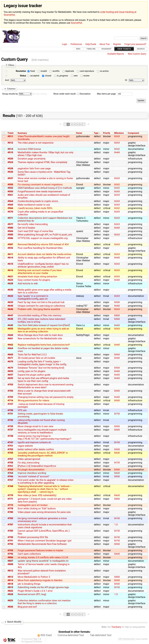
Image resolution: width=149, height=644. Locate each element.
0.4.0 (117, 152)
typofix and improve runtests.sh (34, 442)
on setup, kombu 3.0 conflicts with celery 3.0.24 (43, 557)
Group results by (10, 94)
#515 (10, 152)
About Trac (105, 44)
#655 (10, 329)
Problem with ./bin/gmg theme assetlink (39, 309)
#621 (10, 277)
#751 (10, 446)
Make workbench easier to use (34, 205)
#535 (10, 172)
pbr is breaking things (29, 584)
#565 (10, 205)
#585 (10, 235)
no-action (104, 71)
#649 (10, 325)
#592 (10, 248)
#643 (10, 306)
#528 (10, 168)
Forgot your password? (135, 44)
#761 (10, 466)
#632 (10, 296)
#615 (10, 264)
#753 (10, 449)
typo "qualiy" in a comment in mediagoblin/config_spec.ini (33, 297)
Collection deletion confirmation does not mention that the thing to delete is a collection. (44, 602)
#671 (10, 358)
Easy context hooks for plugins (34, 280)
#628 (10, 284)
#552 (10, 188)
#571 (10, 218)
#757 (10, 459)
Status (23, 76)
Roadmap (106, 49)
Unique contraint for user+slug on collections (41, 306)
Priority (107, 133)
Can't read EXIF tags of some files (35, 231)
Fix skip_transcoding (29, 463)
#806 (10, 557)
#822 (10, 591)
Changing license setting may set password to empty (46, 397)
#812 (10, 571)
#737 (10, 430)
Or (126, 80)
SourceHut (76, 23)
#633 (10, 302)
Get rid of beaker (26, 228)
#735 (10, 426)
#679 (10, 368)
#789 (10, 531)
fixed (33, 71)
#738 (10, 436)
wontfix (56, 71)
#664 (10, 348)
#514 (10, 149)
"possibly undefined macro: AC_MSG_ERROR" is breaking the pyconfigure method (43, 454)
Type (96, 133)
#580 (10, 228)
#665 (10, 355)
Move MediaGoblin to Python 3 (34, 577)
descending (41, 94)
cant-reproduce (87, 71)
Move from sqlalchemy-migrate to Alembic (40, 580)
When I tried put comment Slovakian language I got (45, 541)
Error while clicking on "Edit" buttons (37, 509)
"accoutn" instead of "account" (34, 476)
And (7, 80)
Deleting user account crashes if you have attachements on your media (40, 272)
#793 (10, 550)
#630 (10, 290)
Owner (79, 133)
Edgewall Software (33, 642)
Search (141, 49)
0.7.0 (117, 414)
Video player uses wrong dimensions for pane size (44, 512)
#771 (10, 499)
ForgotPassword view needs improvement (40, 192)
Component (133, 133)
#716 (10, 400)
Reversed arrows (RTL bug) (32, 594)
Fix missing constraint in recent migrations (40, 185)
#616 (10, 270)
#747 (10, 442)
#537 (10, 178)
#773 (10, 505)
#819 (10, 587)
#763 (10, 470)
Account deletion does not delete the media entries (45, 254)
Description (84, 94)
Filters (11, 65)
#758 (10, 463)
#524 (10, 162)
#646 (10, 309)
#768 (10, 486)
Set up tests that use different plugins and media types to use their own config (43, 380)
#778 (10, 509)
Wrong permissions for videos (33, 400)
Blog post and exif (27, 607)
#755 (10, 453)
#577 (10, 224)
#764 (10, 473)
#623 (10, 280)
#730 (10, 410)
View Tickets (124, 49)
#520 (10, 159)
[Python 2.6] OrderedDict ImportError (37, 466)
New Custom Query (137, 54)
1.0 (116, 525)
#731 (10, 414)
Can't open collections (29, 554)
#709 (10, 397)
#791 (10, 541)
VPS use (22, 410)
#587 (10, 244)
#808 (10, 564)
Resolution (21, 71)
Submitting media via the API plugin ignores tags (43, 587)
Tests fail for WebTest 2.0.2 (32, 355)
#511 (10, 136)
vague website (25, 446)
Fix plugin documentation (31, 470)
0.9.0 (117, 355)
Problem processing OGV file (33, 537)
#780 (10, 512)
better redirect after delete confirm (36, 449)
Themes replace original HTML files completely (42, 162)
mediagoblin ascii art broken (33, 505)
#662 (10, 345)
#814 (10, 580)
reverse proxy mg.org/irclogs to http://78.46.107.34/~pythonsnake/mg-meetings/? (45, 437)
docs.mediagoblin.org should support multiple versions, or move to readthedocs (42, 431)
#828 (10, 594)
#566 (10, 208)
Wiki (78, 49)
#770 (10, 495)
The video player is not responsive (36, 143)
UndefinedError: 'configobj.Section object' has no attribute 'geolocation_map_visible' (43, 265)
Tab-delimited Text (101, 635)
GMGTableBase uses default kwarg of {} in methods (45, 188)
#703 (10, 385)
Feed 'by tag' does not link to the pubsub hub (41, 302)
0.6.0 (117, 453)
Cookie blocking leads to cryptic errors (38, 201)
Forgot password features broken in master (40, 550)
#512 (10, 143)
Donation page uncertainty (32, 159)
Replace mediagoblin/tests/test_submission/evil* (44, 345)
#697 (10, 375)
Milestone (119, 133)
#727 (10, 404)
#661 (10, 338)
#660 (10, 335)
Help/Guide (91, 44)
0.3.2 (117, 149)
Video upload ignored (29, 459)
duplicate (70, 71)
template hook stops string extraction (37, 277)
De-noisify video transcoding (33, 224)
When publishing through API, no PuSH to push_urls (45, 235)
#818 (10, 584)
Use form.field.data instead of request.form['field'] (44, 325)
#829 (10, 601)
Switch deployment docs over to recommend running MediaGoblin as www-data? (46, 386)
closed (48, 76)
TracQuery (116, 627)
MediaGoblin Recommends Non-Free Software (42, 544)
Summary (22, 133)
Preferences (76, 44)
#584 (10, 231)
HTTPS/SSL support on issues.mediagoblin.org (43, 238)
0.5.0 (117, 302)
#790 (10, 537)
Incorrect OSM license (29, 149)
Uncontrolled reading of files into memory (40, 315)
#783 (10, 518)
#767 (10, 480)
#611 (10, 254)
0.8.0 (117, 315)
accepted (35, 76)
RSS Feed (46, 635)
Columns (11, 89)
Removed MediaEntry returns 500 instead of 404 (43, 244)
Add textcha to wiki (28, 284)
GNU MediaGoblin (127, 639)
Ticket (10, 133)
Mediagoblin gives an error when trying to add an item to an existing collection (43, 330)
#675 (10, 362)
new (76, 76)
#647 (10, 315)
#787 (10, 525)
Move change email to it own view (36, 426)
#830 (10, 607)
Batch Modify (14, 622)
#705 (10, 391)
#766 (10, 476)
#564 (10, 201)
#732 (10, 420)
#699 (10, 378)
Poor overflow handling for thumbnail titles (40, 248)
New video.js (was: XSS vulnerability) (37, 495)
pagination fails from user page (34, 168)
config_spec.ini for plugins (32, 371)
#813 (10, 577)
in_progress (62, 76)
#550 (10, 185)
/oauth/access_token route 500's (35, 208)
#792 (10, 544)
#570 (10, 212)
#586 (10, 238)
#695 (10, 371)
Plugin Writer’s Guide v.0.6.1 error (35, 591)
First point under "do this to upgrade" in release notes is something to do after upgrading (46, 481)
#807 (10, 561)
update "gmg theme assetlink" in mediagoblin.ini (43, 561)
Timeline (91, 49)
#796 (10, 554)
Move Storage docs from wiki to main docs (40, 335)
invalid (44, 71)
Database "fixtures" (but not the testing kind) (41, 368)
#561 (10, 195)
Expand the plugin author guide (34, 375)
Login (65, 44)
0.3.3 (117, 136)
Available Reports (116, 54)
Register (117, 44)
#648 (10, 319)
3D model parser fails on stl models (36, 358)
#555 (10, 192)
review (86, 76)
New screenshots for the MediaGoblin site (40, 338)
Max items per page (106, 94)
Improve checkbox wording (32, 473)
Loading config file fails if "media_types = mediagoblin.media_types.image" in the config (42, 363)
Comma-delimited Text (71, 635)
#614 (10, 258)
